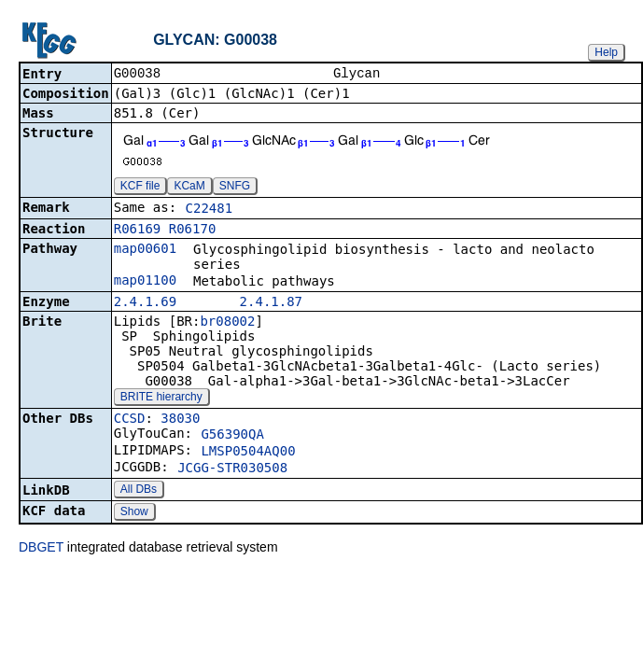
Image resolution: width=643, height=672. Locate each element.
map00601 (145, 250)
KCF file (140, 188)
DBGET (41, 549)
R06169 (138, 231)
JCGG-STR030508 (232, 469)
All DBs (139, 491)
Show (134, 513)
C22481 (210, 210)
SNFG (235, 188)
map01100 (145, 282)
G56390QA (232, 436)
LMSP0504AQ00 (248, 453)
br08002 (227, 323)
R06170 (193, 231)
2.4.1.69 (145, 303)
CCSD (130, 420)
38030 (180, 420)
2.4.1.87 (271, 303)
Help (606, 52)
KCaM (189, 188)
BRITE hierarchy (161, 399)
